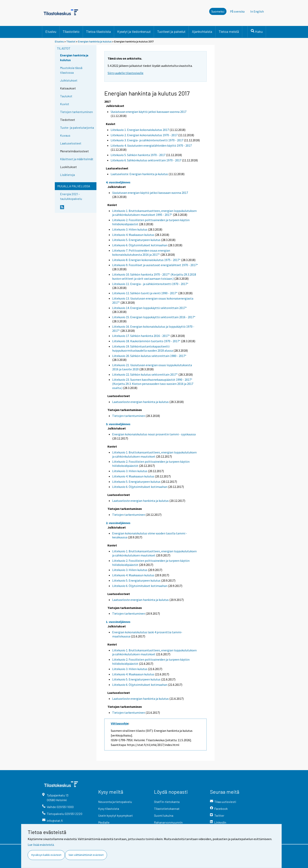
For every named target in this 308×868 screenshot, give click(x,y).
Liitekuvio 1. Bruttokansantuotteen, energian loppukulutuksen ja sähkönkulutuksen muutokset (154, 454)
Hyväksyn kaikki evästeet (46, 855)
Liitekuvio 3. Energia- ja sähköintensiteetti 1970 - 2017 (147, 140)
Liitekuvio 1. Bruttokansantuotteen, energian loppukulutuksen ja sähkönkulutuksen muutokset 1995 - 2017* (154, 213)
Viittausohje (120, 723)
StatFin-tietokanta (167, 802)
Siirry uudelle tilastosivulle (126, 73)
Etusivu (51, 31)
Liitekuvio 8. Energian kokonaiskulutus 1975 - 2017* (146, 260)
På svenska (237, 11)
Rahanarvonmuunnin (168, 822)
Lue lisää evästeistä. (41, 845)
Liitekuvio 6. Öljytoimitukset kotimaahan (140, 245)
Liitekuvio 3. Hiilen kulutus (130, 229)
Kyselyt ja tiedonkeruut (134, 31)
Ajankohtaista (202, 31)
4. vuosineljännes (118, 182)
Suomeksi (218, 11)
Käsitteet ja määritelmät (77, 159)
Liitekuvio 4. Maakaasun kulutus (133, 235)
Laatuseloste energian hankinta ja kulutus (140, 402)
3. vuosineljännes (118, 424)
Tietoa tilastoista (98, 31)
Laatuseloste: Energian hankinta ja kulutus (139, 174)
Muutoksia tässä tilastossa (71, 70)
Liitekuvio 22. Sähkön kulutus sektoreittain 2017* (145, 374)
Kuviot (65, 104)
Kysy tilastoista (109, 809)
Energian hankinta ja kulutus (95, 41)
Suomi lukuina (164, 815)
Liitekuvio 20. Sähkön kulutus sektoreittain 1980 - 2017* (149, 356)
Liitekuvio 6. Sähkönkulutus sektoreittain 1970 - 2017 (146, 160)
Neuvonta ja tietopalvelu (115, 802)
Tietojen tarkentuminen (77, 112)
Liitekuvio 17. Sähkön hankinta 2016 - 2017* (141, 336)
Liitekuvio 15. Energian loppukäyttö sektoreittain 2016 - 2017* (154, 317)
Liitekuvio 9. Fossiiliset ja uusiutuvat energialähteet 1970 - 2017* (155, 265)
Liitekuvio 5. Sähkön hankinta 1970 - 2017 (138, 155)
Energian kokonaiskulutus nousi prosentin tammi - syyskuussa (154, 434)
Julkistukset (69, 80)
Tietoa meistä (229, 31)
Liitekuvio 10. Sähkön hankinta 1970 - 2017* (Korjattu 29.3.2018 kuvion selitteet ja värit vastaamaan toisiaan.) (154, 276)
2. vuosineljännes (118, 523)
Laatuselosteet (71, 143)
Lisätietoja (67, 175)
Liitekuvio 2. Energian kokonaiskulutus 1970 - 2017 (144, 135)
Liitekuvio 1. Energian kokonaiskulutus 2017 (140, 130)
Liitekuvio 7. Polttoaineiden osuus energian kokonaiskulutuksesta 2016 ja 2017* (141, 252)
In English (257, 11)
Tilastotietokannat (167, 809)
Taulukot (66, 96)
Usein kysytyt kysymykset (115, 815)
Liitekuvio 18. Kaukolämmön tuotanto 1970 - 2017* (146, 341)
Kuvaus (65, 135)
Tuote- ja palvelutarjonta (77, 127)
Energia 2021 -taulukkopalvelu (71, 196)
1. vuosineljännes (118, 622)
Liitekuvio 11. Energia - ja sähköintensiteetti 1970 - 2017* (150, 284)
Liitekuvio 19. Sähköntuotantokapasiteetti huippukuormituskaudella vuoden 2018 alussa (143, 348)
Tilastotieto (71, 31)
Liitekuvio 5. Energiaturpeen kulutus (136, 240)
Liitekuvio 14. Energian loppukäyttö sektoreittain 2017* (149, 308)
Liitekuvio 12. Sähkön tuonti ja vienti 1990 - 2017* (145, 293)
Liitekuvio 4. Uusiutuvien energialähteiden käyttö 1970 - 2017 (151, 145)
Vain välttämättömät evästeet (86, 855)
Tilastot (71, 41)
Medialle (104, 822)
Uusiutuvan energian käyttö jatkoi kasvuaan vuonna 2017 (148, 112)
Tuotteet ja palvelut (171, 31)
